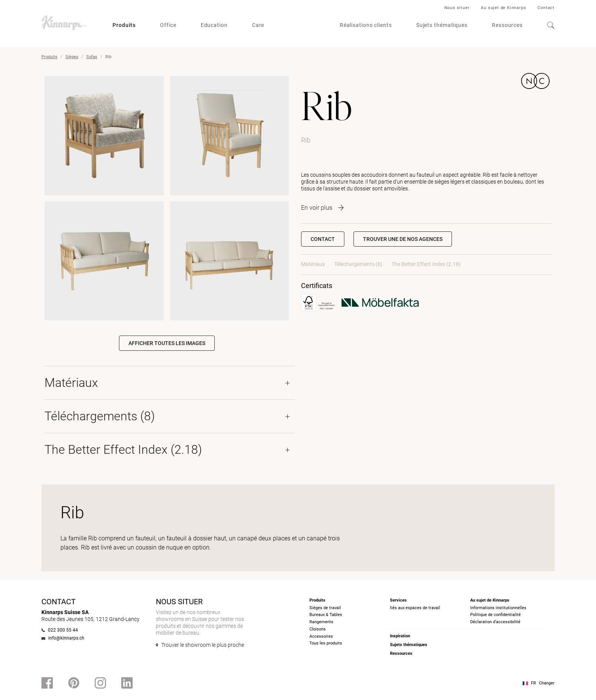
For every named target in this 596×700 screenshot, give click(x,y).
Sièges (72, 57)
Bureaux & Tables (326, 615)
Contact (546, 8)
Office (168, 25)
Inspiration (400, 636)
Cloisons (318, 629)
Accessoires (321, 636)
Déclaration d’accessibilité (495, 622)
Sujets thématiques (442, 25)
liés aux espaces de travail (415, 608)
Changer (547, 683)
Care (258, 25)
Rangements (321, 622)
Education (214, 25)
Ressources (507, 25)
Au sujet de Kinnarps (503, 8)
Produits (124, 25)
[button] (403, 239)
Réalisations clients (366, 25)
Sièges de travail (325, 608)
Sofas (92, 57)
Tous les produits (326, 643)
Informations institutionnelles (498, 608)
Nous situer (457, 8)
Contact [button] (323, 239)
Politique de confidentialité (495, 615)
